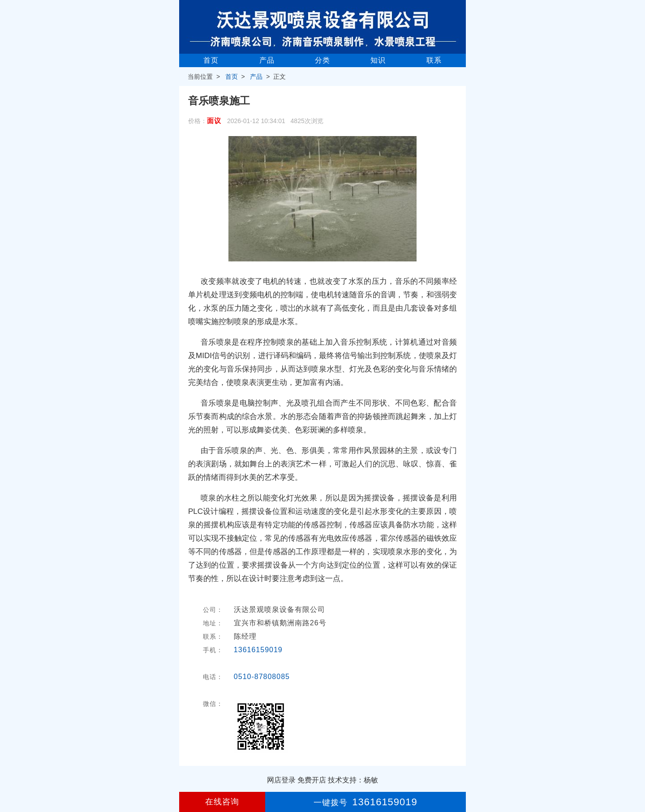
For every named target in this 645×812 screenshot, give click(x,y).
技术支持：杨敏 (353, 780)
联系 (434, 60)
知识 (378, 60)
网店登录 (281, 780)
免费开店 (312, 780)
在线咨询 (222, 802)
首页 (211, 60)
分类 (322, 60)
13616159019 (258, 650)
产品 (267, 60)
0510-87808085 (262, 677)
